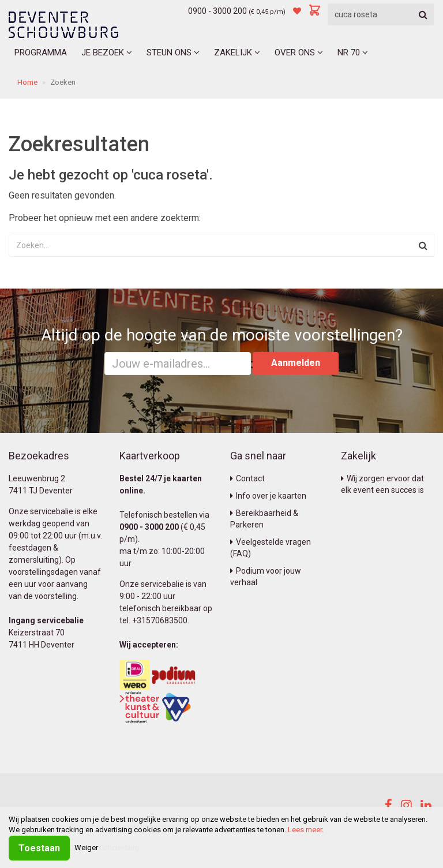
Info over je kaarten (268, 496)
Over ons (299, 53)
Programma (41, 53)
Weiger (86, 848)
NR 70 (353, 53)
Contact (247, 478)
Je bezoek (107, 53)
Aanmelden (296, 363)
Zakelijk (237, 53)
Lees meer (305, 830)
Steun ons (173, 53)
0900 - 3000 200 (217, 11)
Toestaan (39, 848)
